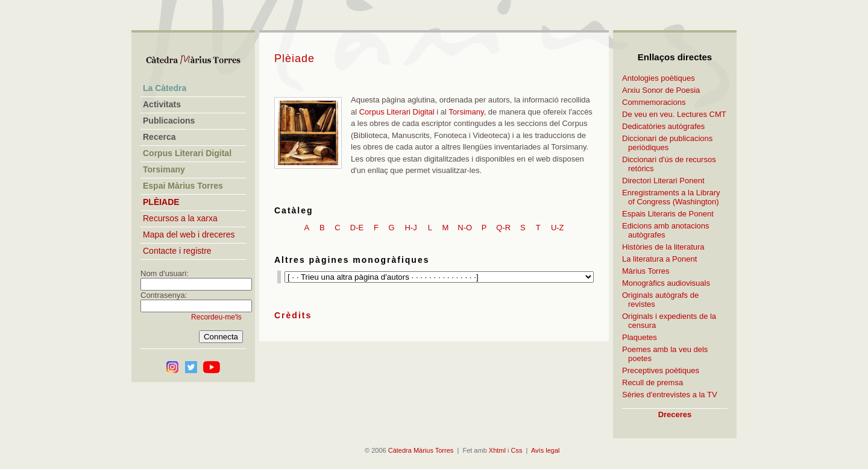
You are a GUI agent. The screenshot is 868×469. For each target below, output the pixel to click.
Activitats (162, 104)
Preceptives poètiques (661, 370)
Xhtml (497, 450)
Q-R (503, 228)
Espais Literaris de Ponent (668, 214)
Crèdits (293, 315)
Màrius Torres (646, 271)
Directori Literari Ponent (663, 181)
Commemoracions (654, 102)
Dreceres (675, 414)
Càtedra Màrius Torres (421, 450)
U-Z (558, 228)
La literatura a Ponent (659, 259)
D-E (357, 228)
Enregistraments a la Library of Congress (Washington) (671, 197)
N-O (465, 228)
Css (517, 450)
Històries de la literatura (663, 247)
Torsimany (466, 112)
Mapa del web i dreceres (189, 234)
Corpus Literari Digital (397, 112)
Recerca (159, 137)
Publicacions (169, 121)
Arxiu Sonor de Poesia (661, 90)
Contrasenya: (164, 295)
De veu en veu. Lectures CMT (674, 114)
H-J (410, 228)
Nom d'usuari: (165, 273)
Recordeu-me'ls (216, 317)
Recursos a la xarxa (180, 218)
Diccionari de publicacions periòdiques (667, 143)
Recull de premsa (653, 382)
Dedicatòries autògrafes (663, 126)
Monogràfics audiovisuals (666, 283)
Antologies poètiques (659, 78)
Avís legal (546, 450)
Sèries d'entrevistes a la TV (670, 395)
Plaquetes (640, 337)
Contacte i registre (177, 251)
